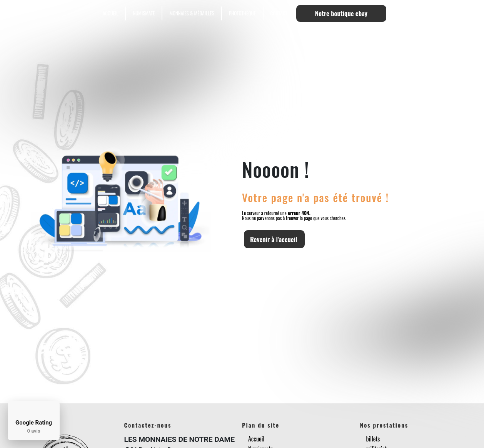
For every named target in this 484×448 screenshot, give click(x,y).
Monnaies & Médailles (192, 13)
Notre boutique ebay (341, 13)
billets (373, 439)
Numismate (144, 13)
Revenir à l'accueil (274, 239)
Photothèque (242, 13)
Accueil (110, 13)
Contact (279, 13)
